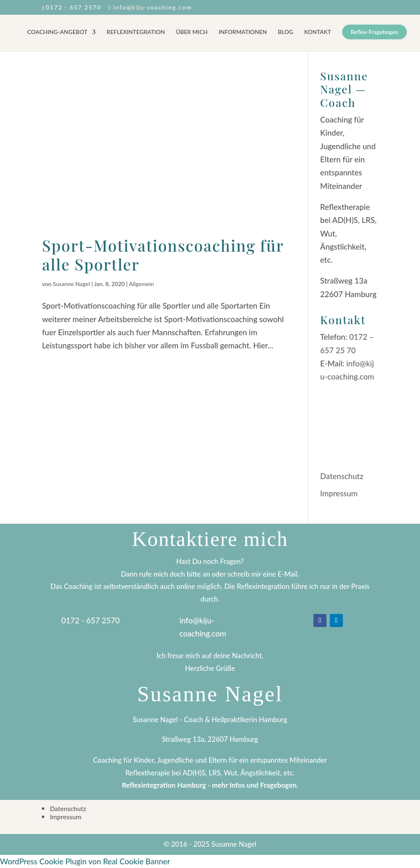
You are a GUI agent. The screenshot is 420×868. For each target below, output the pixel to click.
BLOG (285, 32)
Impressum (339, 493)
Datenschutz (342, 476)
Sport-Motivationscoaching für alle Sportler (163, 255)
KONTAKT (318, 32)
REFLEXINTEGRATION (136, 32)
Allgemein (141, 284)
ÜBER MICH (192, 32)
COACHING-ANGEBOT (58, 32)
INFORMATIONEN (243, 32)
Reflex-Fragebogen (374, 32)
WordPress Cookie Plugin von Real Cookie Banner (85, 861)
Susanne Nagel (71, 284)
